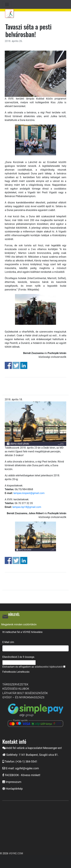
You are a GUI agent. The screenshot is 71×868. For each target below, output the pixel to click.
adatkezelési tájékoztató (48, 667)
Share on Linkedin (24, 365)
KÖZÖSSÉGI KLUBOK (16, 689)
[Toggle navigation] (7, 4)
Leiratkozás (23, 672)
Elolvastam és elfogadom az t (33, 667)
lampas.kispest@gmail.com (29, 493)
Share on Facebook (8, 365)
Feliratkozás (9, 672)
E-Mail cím (8, 642)
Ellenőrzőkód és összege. (19, 657)
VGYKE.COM (16, 853)
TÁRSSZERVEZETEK (15, 684)
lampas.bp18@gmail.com (27, 507)
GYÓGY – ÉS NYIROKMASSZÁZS (23, 697)
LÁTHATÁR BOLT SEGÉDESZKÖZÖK (25, 693)
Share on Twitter (16, 365)
